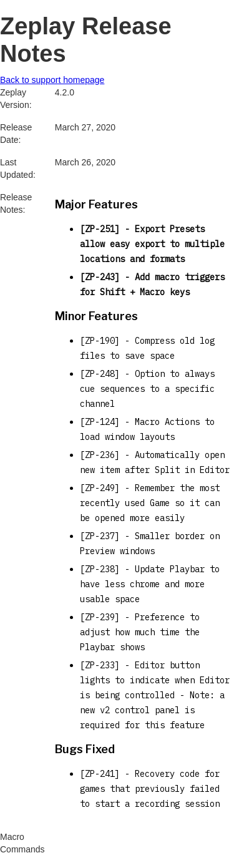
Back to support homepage (52, 80)
